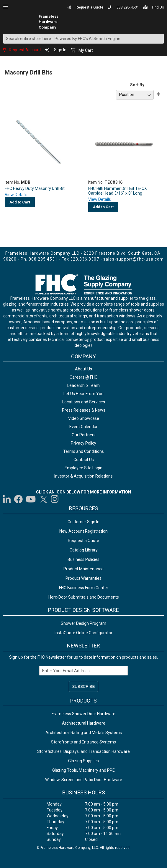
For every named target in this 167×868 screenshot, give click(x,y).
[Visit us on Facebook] (18, 499)
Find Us (158, 7)
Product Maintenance (83, 569)
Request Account (25, 50)
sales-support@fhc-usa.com (134, 259)
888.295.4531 (128, 7)
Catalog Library (84, 550)
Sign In (60, 50)
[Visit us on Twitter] (43, 499)
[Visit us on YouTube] (31, 499)
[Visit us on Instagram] (55, 499)
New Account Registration (83, 531)
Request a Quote (89, 7)
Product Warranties (83, 578)
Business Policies (83, 559)
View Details (16, 195)
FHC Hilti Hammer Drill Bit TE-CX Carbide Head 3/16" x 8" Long (118, 191)
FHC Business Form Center (84, 588)
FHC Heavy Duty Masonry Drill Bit (35, 188)
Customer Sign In (83, 522)
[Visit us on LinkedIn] (7, 499)
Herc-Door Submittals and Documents (84, 597)
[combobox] (83, 39)
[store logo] (27, 22)
